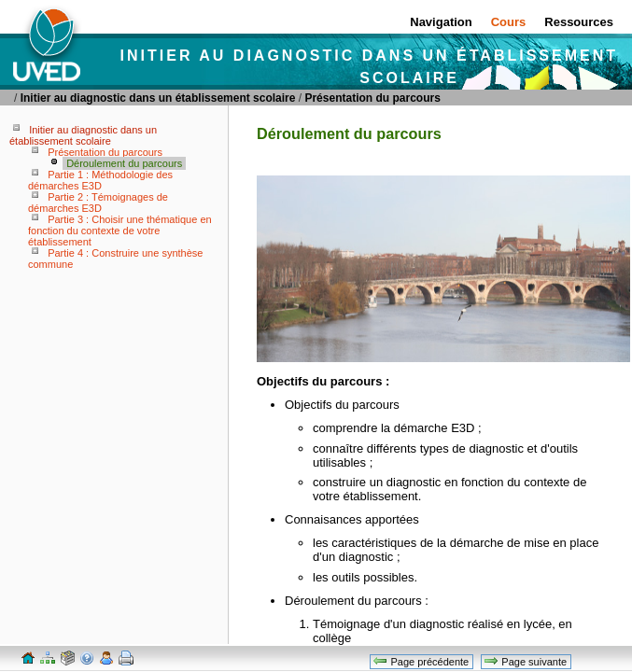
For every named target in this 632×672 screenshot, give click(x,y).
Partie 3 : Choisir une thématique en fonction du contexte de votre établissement (120, 231)
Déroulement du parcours (124, 163)
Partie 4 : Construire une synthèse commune (115, 259)
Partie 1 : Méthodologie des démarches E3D (100, 180)
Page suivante (525, 661)
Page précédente (421, 661)
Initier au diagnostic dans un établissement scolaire (158, 98)
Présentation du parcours (372, 98)
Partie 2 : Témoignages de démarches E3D (98, 203)
